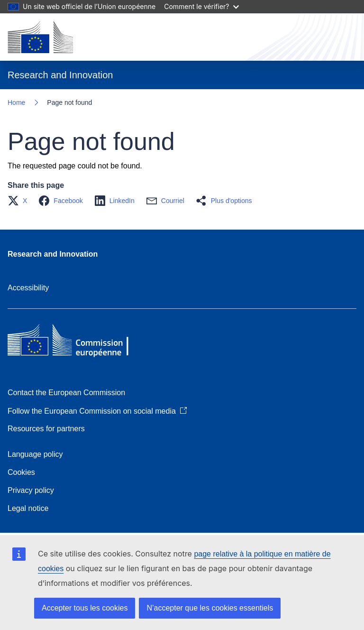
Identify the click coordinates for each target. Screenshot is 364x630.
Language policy (35, 454)
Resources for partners (46, 429)
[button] (20, 201)
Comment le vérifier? (201, 6)
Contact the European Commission (66, 393)
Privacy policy (31, 490)
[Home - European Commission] (40, 37)
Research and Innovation (53, 254)
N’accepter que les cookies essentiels (210, 608)
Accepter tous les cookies (85, 608)
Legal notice (28, 508)
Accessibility (28, 288)
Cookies (21, 472)
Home (16, 102)
